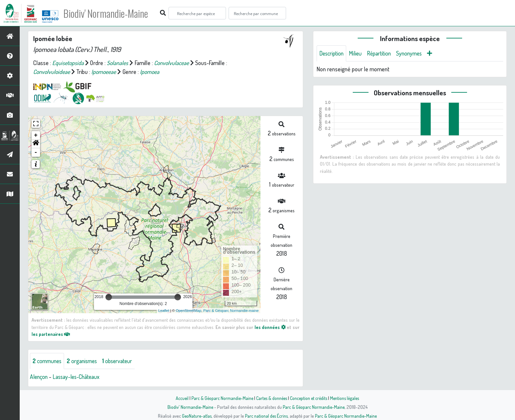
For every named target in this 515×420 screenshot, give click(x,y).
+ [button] (36, 135)
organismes (85, 361)
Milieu (357, 53)
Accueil (179, 398)
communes (48, 361)
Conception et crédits (309, 398)
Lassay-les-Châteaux (78, 377)
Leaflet (164, 311)
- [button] (36, 152)
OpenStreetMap (189, 311)
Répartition (382, 53)
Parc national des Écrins (266, 416)
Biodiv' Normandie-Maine (108, 13)
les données (270, 327)
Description (332, 53)
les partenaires (51, 334)
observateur (122, 361)
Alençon (39, 377)
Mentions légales (347, 398)
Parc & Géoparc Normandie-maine (231, 311)
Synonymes (414, 53)
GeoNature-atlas (196, 416)
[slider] (109, 297)
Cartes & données (271, 398)
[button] (36, 144)
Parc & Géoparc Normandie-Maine (220, 398)
